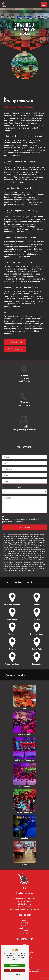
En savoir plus (14, 342)
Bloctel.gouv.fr (33, 558)
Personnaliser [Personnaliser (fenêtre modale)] (15, 975)
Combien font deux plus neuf (14, 477)
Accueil (24, 920)
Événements (24, 931)
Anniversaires (24, 928)
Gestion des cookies (33, 972)
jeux (24, 944)
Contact (25, 926)
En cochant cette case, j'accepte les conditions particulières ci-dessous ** (21, 510)
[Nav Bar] (44, 5)
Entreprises (24, 934)
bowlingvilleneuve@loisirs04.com (24, 910)
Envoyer (27, 517)
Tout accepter (15, 966)
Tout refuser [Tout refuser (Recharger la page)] (15, 970)
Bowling (24, 923)
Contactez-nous (15, 349)
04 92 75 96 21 (24, 405)
